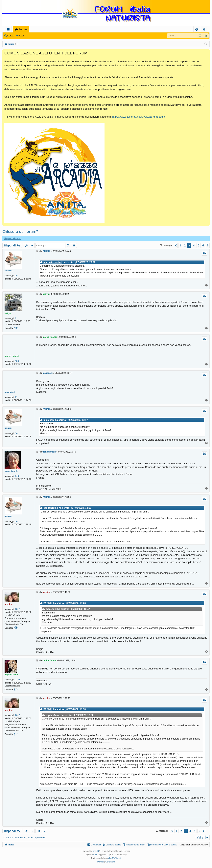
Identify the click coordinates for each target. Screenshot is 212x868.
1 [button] (180, 245)
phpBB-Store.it (115, 858)
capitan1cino (51, 508)
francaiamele (11, 471)
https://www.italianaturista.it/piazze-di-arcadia (139, 117)
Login (22, 36)
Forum (23, 29)
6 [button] (203, 245)
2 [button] (185, 245)
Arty (95, 855)
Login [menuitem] (205, 30)
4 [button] (194, 245)
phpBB (96, 851)
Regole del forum (13, 238)
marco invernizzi (53, 262)
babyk (8, 313)
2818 (17, 609)
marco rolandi (12, 356)
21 (16, 397)
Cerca (10, 36)
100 (17, 361)
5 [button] (199, 245)
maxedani (10, 392)
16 (16, 276)
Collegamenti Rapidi (9, 30)
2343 (17, 680)
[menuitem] (197, 29)
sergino (9, 604)
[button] (176, 245)
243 (17, 476)
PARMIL (9, 271)
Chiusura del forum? (20, 231)
